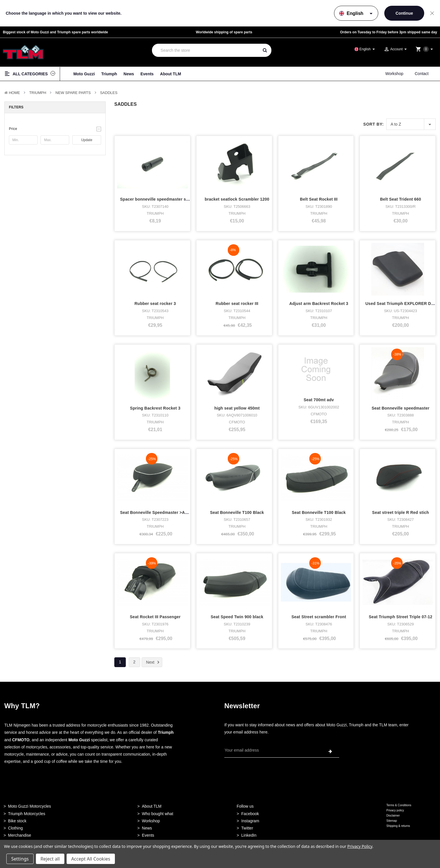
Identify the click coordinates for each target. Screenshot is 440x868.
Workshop (394, 74)
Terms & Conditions (399, 805)
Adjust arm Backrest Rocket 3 (319, 304)
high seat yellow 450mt (237, 408)
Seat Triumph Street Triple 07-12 (401, 608)
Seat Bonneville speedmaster (401, 408)
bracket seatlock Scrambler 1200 (237, 199)
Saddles (109, 93)
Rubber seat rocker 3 (155, 304)
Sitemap (392, 821)
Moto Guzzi (84, 74)
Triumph (109, 74)
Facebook (250, 814)
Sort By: (374, 124)
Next (154, 662)
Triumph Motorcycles (27, 814)
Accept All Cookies (91, 859)
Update (87, 140)
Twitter (247, 828)
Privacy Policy (360, 846)
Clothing (15, 828)
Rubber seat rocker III (237, 304)
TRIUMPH (38, 93)
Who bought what (158, 814)
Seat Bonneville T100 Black (237, 512)
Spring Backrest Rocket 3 (155, 408)
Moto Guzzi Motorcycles (29, 806)
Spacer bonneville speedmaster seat (156, 199)
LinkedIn (249, 835)
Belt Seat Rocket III (319, 199)
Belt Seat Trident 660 (401, 199)
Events (147, 74)
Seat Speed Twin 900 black (237, 617)
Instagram (250, 821)
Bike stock (17, 821)
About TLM (170, 74)
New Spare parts (73, 93)
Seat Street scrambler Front (319, 608)
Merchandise (20, 835)
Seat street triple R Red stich (401, 512)
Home (15, 93)
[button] (55, 129)
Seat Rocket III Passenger (155, 617)
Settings (20, 859)
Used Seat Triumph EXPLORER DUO (401, 304)
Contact (422, 74)
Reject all (50, 859)
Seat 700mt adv (319, 400)
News (129, 74)
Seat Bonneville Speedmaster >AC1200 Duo (163, 512)
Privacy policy (395, 810)
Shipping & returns (398, 826)
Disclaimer (393, 816)
